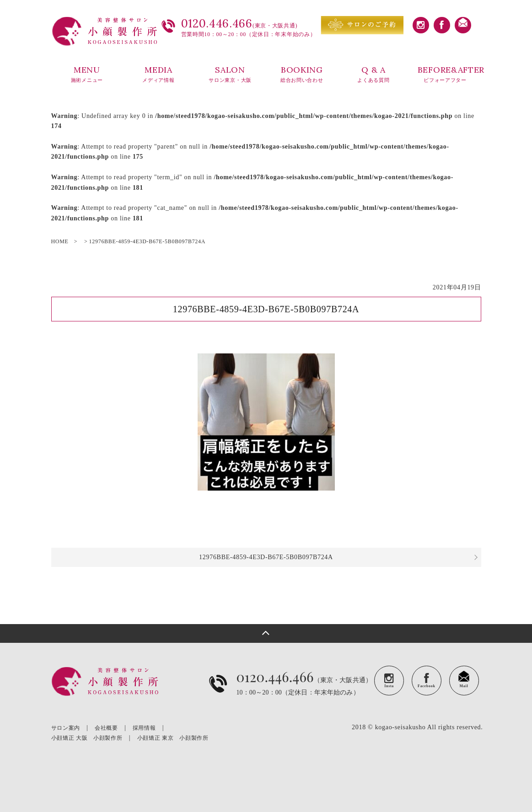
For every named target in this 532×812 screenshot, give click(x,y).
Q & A (373, 75)
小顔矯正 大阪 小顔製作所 (87, 738)
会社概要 (106, 728)
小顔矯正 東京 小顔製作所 (173, 738)
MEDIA (159, 75)
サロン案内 (66, 728)
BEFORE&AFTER (449, 75)
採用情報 (144, 728)
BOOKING (302, 75)
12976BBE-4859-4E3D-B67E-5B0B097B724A (266, 557)
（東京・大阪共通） (304, 691)
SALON (230, 75)
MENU (87, 75)
